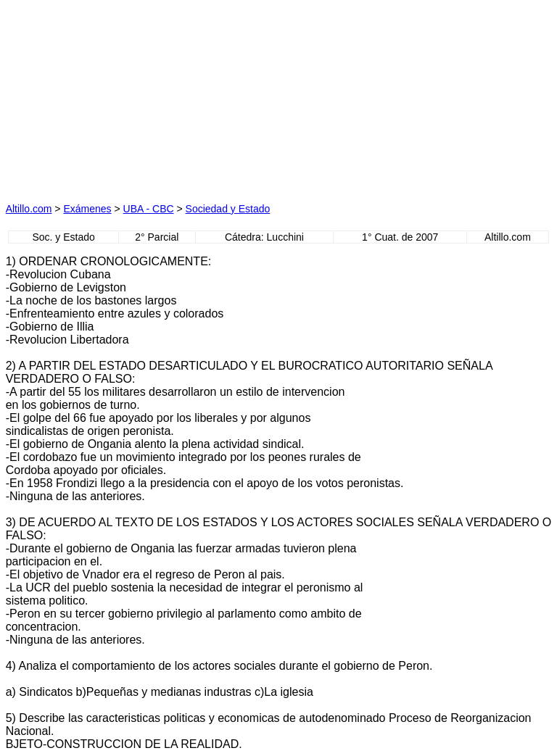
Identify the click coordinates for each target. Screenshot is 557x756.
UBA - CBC (149, 209)
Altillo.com (29, 209)
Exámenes (87, 209)
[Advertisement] (142, 96)
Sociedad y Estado (228, 209)
